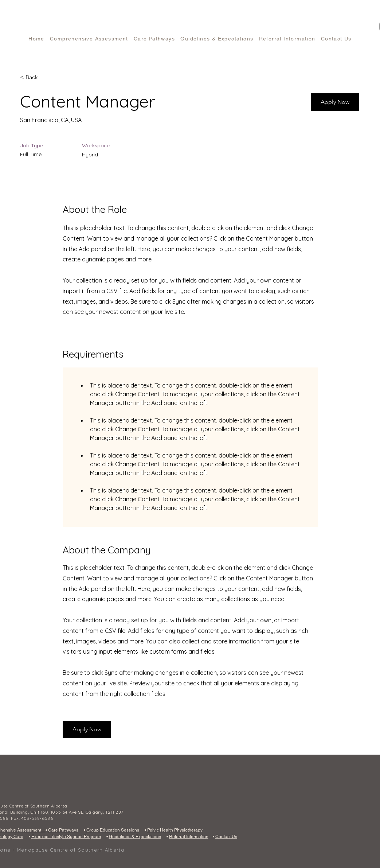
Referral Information (189, 837)
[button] (335, 102)
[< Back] (46, 77)
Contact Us (226, 837)
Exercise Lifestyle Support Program (66, 837)
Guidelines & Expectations (135, 837)
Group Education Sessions (113, 830)
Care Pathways (63, 830)
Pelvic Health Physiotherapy (175, 830)
